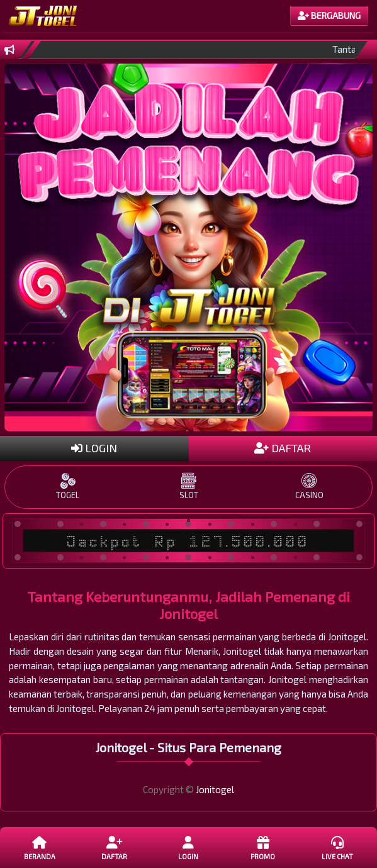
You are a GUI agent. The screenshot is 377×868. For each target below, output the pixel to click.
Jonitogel (215, 789)
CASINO (309, 487)
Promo (263, 847)
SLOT (189, 487)
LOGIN (94, 448)
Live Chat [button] (337, 847)
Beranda (40, 847)
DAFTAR (283, 448)
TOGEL (68, 487)
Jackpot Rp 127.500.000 (189, 541)
